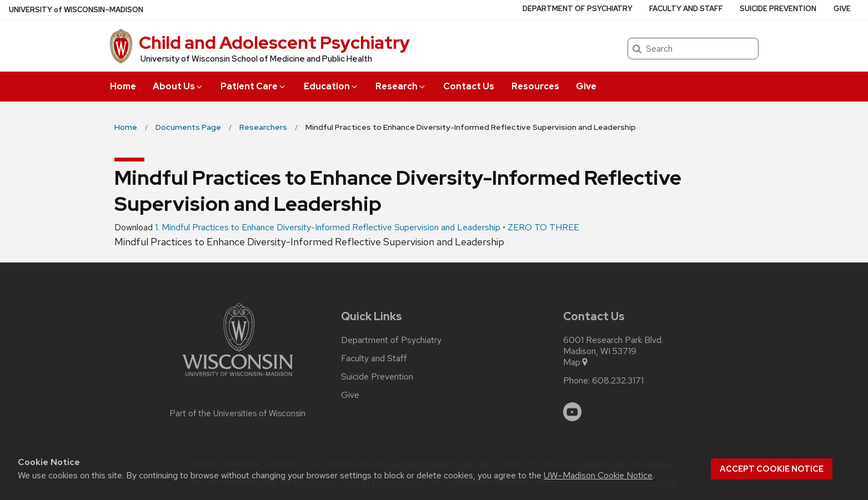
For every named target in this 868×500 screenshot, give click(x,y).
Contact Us (469, 86)
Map (576, 362)
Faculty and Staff (686, 9)
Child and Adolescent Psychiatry (274, 42)
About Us (178, 86)
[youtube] (573, 412)
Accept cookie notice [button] (772, 469)
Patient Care (254, 86)
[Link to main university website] (238, 378)
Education (331, 86)
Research (401, 86)
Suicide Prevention (778, 9)
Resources (535, 86)
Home (123, 86)
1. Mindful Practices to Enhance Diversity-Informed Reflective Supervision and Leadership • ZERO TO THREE (367, 227)
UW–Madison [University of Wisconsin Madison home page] (76, 10)
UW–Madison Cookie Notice (598, 475)
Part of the (238, 413)
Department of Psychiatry (578, 9)
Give (586, 86)
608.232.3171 (618, 381)
